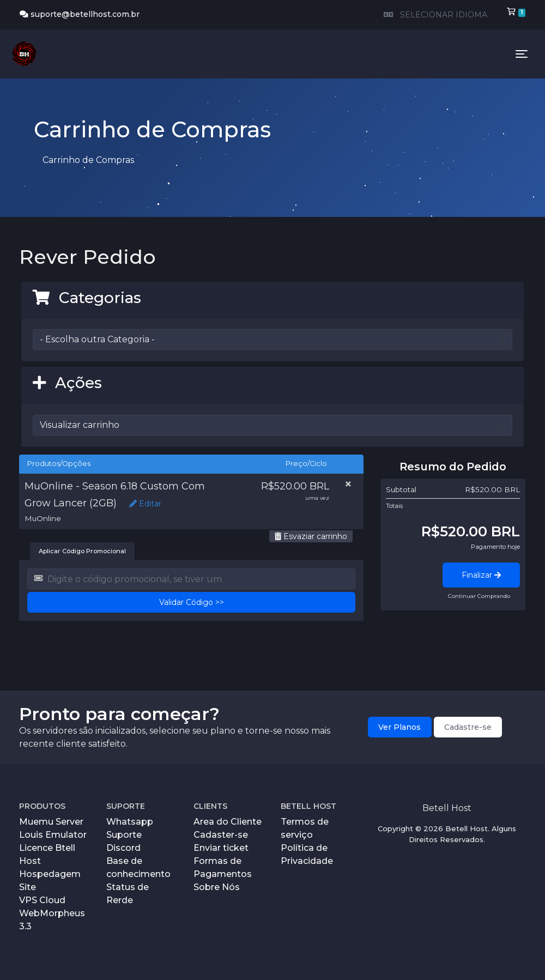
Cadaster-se (221, 835)
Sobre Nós (217, 887)
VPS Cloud (42, 900)
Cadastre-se (468, 727)
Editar (145, 504)
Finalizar (481, 575)
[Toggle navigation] (522, 54)
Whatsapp (130, 822)
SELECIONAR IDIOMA (434, 15)
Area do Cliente (228, 822)
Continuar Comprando (479, 596)
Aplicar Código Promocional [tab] (82, 551)
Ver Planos (399, 727)
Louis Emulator (53, 835)
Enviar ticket (221, 848)
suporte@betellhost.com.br (80, 14)
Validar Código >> (192, 602)
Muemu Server (51, 822)
